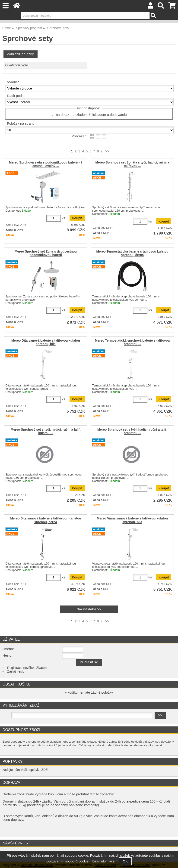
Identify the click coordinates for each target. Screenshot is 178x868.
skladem (81, 115)
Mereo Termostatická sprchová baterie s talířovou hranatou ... (132, 342)
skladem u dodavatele (110, 115)
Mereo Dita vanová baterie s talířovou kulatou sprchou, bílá (46, 342)
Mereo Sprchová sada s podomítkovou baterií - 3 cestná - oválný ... (46, 164)
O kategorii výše (16, 65)
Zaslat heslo (16, 672)
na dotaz (62, 115)
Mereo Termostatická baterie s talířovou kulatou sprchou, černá (132, 253)
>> (107, 151)
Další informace (103, 861)
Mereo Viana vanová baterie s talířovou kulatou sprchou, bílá (132, 520)
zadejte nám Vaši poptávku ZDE (25, 770)
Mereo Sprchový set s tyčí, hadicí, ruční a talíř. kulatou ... (46, 431)
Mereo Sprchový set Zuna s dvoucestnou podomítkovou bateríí (46, 253)
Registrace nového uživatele (27, 668)
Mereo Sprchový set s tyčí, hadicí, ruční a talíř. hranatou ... (132, 431)
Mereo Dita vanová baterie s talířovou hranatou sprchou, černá (46, 520)
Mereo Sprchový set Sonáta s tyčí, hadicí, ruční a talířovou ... (132, 164)
